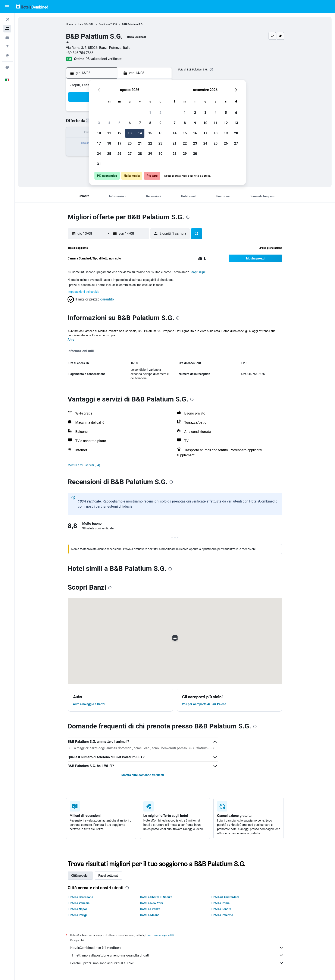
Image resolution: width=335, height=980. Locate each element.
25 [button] (109, 154)
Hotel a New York (151, 903)
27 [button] (130, 154)
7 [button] (140, 123)
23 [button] (160, 143)
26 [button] (119, 154)
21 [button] (140, 143)
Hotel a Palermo (222, 915)
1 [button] (150, 113)
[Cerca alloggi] (7, 29)
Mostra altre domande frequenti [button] (143, 775)
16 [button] (160, 133)
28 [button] (140, 154)
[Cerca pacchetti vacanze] (7, 47)
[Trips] (7, 68)
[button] (7, 7)
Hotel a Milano (150, 915)
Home (69, 24)
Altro (71, 340)
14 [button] (140, 133)
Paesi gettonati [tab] (108, 876)
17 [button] (99, 143)
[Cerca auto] (7, 38)
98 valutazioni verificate (104, 59)
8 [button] (150, 123)
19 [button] (119, 143)
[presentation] (211, 69)
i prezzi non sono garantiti (160, 935)
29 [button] (150, 154)
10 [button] (99, 133)
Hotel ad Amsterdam (225, 897)
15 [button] (150, 133)
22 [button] (150, 143)
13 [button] (130, 133)
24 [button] (99, 154)
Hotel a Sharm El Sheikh (156, 897)
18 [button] (109, 143)
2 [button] (160, 113)
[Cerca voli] (7, 20)
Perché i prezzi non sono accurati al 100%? (177, 963)
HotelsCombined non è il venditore (177, 948)
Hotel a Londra (221, 909)
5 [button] (119, 123)
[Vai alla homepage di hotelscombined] (32, 7)
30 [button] (160, 154)
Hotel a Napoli (78, 909)
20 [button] (130, 143)
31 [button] (99, 164)
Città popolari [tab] (80, 876)
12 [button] (119, 133)
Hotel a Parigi (78, 915)
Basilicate (104, 24)
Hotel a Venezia (79, 903)
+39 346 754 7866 (80, 53)
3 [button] (99, 123)
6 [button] (130, 123)
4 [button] (109, 123)
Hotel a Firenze (150, 909)
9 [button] (160, 123)
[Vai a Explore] (7, 56)
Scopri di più (198, 272)
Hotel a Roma (221, 903)
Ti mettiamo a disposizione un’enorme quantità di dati (177, 955)
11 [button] (109, 133)
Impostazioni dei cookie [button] (84, 292)
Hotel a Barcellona (81, 897)
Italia (81, 24)
